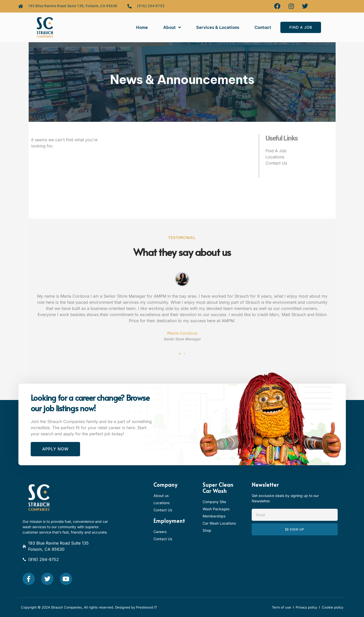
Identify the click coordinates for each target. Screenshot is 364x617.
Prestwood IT (147, 607)
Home (142, 27)
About (172, 27)
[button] (180, 354)
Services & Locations (218, 27)
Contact (263, 27)
